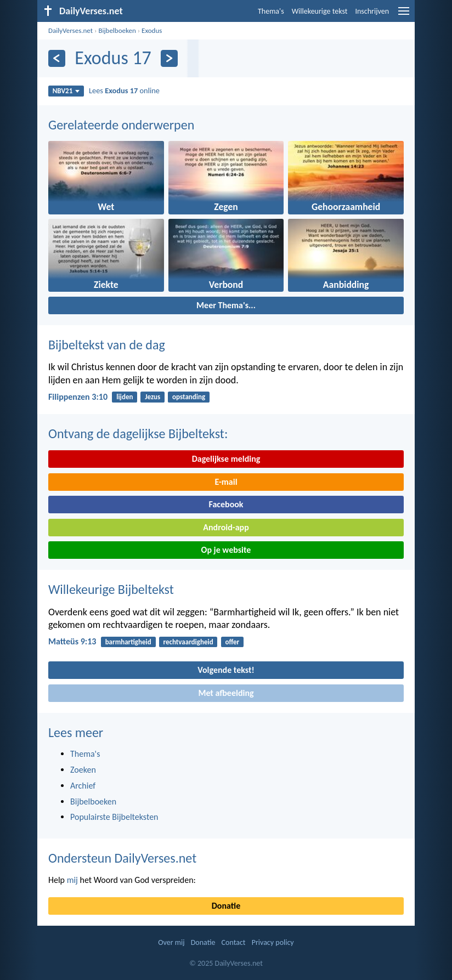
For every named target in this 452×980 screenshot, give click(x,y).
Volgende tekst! (226, 670)
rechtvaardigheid (188, 642)
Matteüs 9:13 (72, 641)
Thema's (271, 11)
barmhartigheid (128, 642)
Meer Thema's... (226, 305)
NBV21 (66, 91)
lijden (125, 397)
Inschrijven (372, 11)
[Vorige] (57, 58)
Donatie (226, 906)
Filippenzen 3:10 (78, 397)
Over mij (171, 942)
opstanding (189, 397)
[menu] (404, 15)
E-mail (226, 482)
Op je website (226, 550)
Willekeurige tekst (320, 11)
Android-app (226, 527)
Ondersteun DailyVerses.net (122, 858)
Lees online (124, 90)
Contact (234, 942)
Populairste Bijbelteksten (114, 817)
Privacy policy (273, 942)
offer (232, 642)
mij (72, 880)
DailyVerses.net (70, 30)
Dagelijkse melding (226, 459)
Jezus (152, 397)
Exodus (152, 30)
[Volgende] (169, 58)
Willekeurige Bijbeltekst (111, 589)
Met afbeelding (226, 693)
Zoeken (83, 770)
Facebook (226, 504)
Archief (83, 786)
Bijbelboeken (117, 30)
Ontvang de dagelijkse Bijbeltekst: (138, 434)
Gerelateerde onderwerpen (121, 125)
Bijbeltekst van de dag (107, 345)
